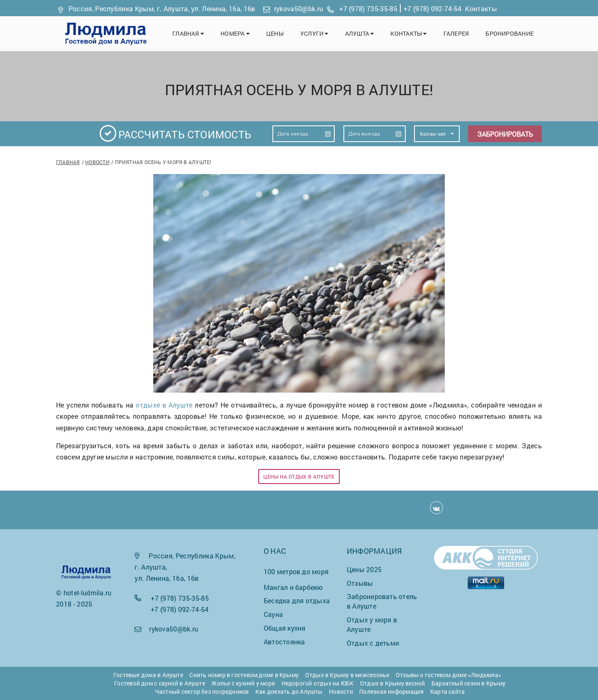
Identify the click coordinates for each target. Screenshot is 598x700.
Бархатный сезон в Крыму (468, 683)
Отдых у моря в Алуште (372, 624)
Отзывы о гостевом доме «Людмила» (448, 675)
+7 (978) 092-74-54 (433, 9)
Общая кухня (284, 628)
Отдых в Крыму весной (392, 683)
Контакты (481, 9)
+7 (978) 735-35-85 (368, 9)
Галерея (456, 33)
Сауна (273, 614)
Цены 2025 (364, 569)
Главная (188, 33)
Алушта (360, 33)
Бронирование (510, 33)
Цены (275, 33)
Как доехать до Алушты (289, 691)
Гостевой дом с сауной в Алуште (160, 683)
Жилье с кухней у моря (243, 683)
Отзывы (360, 583)
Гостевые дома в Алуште (148, 675)
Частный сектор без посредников (202, 691)
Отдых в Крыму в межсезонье (347, 675)
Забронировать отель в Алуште (382, 601)
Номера (235, 33)
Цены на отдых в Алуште (299, 476)
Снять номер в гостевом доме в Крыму (244, 675)
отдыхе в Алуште (164, 405)
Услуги (314, 33)
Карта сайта (447, 691)
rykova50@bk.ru (299, 9)
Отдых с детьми (373, 643)
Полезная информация (391, 691)
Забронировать (505, 134)
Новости (97, 162)
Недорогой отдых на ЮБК (318, 683)
